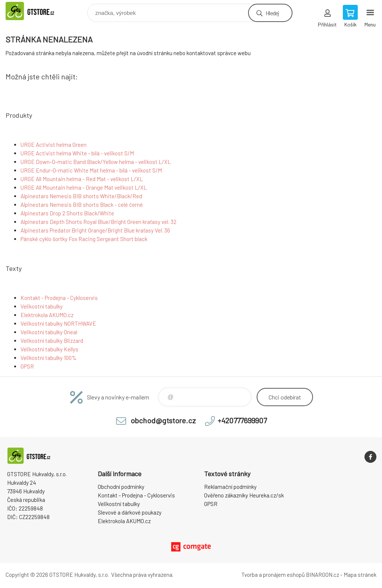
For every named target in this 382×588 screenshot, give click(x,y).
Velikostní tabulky (42, 306)
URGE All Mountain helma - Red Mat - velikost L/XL (82, 179)
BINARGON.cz (322, 575)
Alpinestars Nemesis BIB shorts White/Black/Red (81, 196)
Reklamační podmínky (230, 487)
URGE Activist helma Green (54, 145)
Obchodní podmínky (121, 487)
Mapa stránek (360, 575)
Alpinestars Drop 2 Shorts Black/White (67, 213)
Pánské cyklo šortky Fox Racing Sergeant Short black (84, 239)
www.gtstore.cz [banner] (39, 11)
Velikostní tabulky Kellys (49, 349)
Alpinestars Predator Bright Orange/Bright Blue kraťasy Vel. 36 (95, 230)
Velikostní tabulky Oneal (49, 332)
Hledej (272, 13)
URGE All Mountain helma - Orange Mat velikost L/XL (84, 187)
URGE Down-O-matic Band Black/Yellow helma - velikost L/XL (96, 162)
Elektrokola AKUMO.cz (47, 315)
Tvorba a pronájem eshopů (273, 575)
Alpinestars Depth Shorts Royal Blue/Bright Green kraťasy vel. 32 (98, 222)
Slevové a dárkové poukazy (130, 512)
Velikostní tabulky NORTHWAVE (58, 323)
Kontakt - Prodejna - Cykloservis (59, 298)
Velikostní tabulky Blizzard (52, 341)
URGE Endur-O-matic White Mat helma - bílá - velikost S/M (91, 170)
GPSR (27, 366)
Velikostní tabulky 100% (48, 358)
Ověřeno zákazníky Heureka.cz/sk (244, 495)
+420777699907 (242, 420)
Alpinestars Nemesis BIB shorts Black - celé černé (82, 205)
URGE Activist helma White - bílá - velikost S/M (77, 153)
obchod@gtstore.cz (163, 420)
